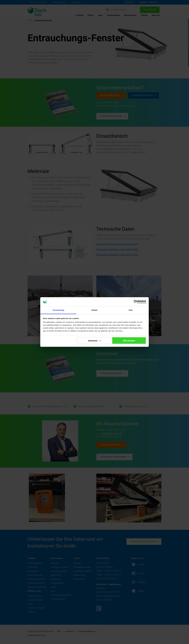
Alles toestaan (129, 340)
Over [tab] (131, 310)
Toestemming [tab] (58, 310)
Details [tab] (94, 310)
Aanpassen (94, 340)
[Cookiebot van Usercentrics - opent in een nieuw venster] (136, 302)
